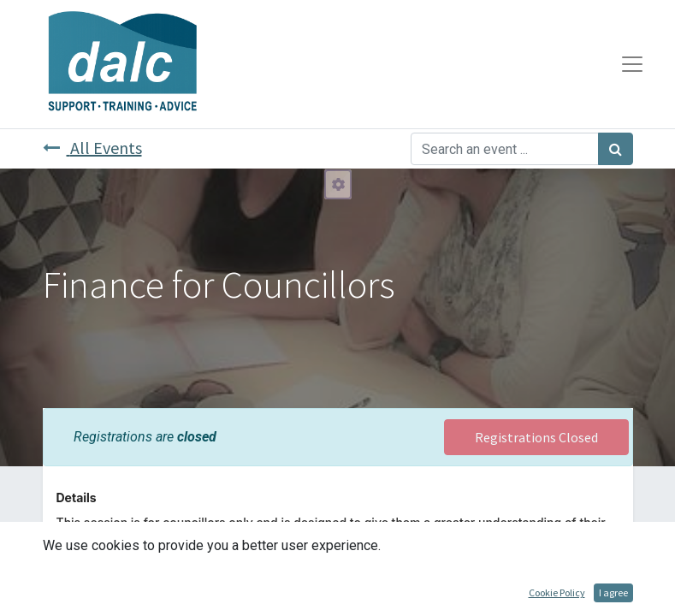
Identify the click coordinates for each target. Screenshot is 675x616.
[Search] (616, 149)
